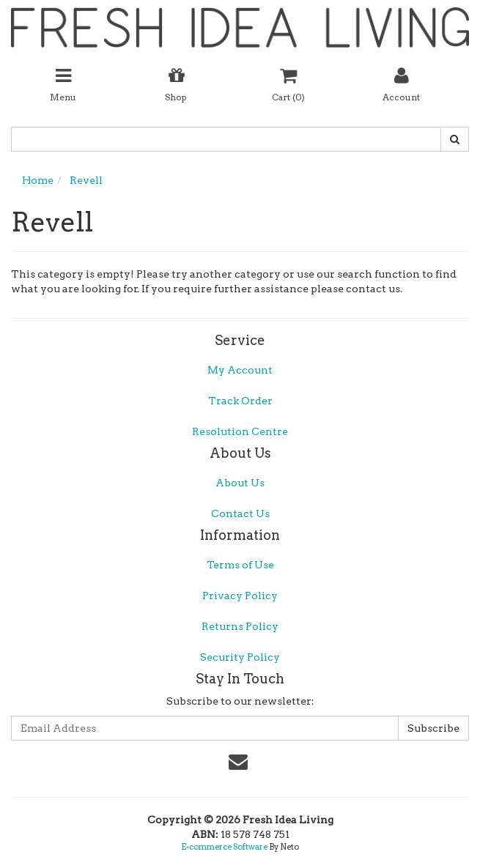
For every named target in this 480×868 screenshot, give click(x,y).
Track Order (240, 401)
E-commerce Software (224, 847)
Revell (86, 180)
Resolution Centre (240, 431)
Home (38, 180)
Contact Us (240, 513)
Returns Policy (240, 626)
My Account (240, 370)
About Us (240, 483)
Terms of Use (240, 565)
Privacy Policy (240, 596)
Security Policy (240, 657)
